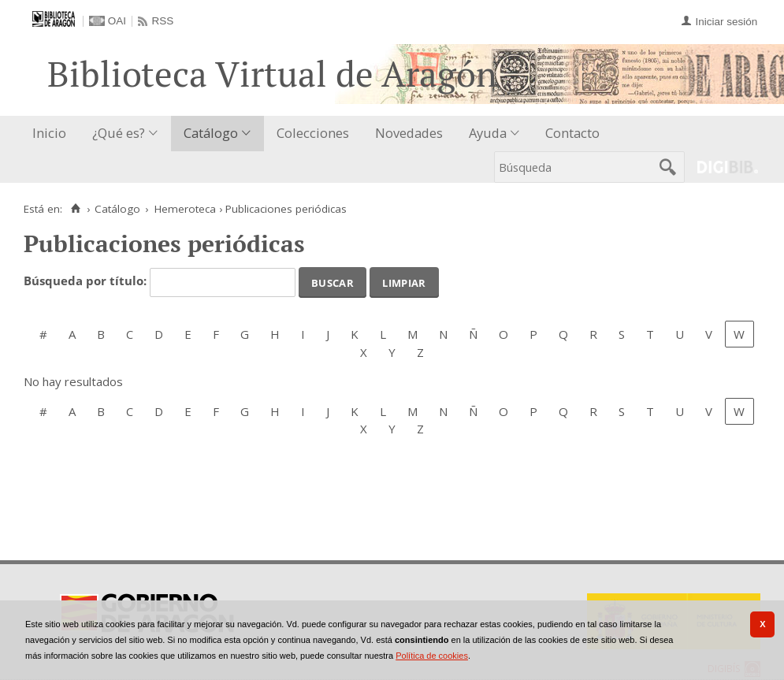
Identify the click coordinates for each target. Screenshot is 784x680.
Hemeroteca (185, 209)
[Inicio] (75, 209)
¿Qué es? (119, 133)
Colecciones (313, 133)
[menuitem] (53, 134)
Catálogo (211, 133)
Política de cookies (432, 656)
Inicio (49, 133)
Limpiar (404, 281)
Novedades (409, 133)
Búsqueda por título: (87, 281)
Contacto (572, 133)
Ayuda (488, 133)
